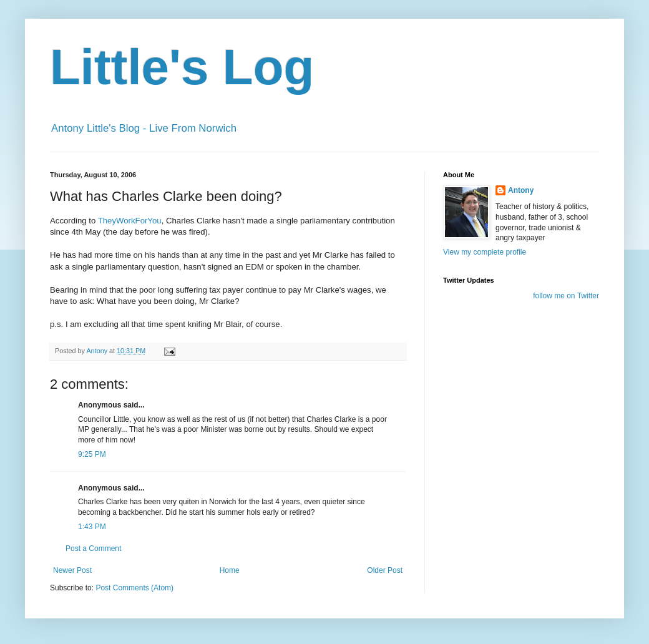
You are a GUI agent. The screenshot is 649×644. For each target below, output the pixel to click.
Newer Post (72, 570)
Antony (521, 190)
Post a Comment (93, 549)
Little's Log (182, 67)
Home (230, 570)
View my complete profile (485, 252)
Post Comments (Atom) (134, 588)
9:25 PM (92, 454)
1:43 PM (92, 527)
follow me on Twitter (566, 296)
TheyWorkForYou (130, 221)
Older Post (385, 570)
